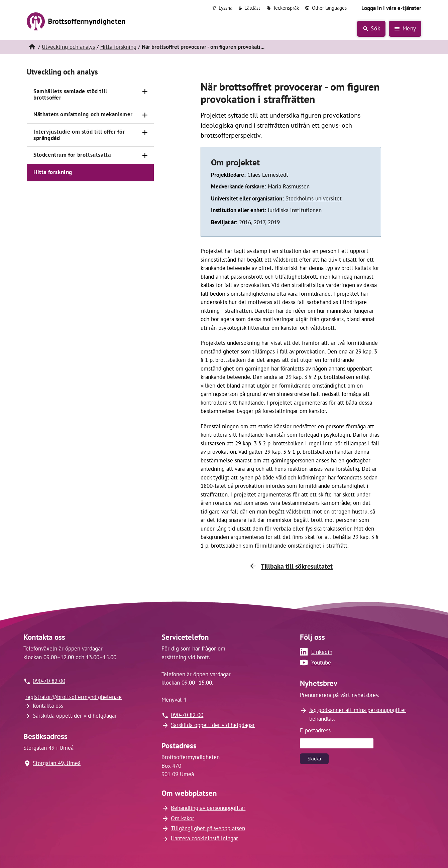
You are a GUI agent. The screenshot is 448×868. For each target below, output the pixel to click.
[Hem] (32, 47)
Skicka (314, 759)
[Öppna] (145, 92)
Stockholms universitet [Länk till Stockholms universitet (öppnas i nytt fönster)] (314, 198)
